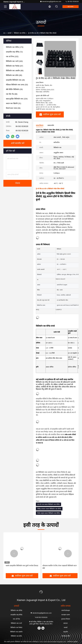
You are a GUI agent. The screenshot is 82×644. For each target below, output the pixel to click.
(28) (15, 80)
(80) (14, 75)
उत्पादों (9, 33)
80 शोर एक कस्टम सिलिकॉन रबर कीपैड (48, 504)
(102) (12, 57)
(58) (13, 108)
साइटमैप (66, 632)
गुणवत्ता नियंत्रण (66, 619)
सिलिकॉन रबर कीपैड (20, 33)
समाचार (66, 623)
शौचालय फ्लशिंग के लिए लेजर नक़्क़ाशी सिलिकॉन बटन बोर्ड (60, 567)
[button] (40, 74)
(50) (17, 85)
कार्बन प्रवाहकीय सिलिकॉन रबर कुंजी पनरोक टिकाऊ (22, 566)
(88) (12, 94)
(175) (15, 47)
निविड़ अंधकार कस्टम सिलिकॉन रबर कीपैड (49, 509)
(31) (14, 103)
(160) (14, 61)
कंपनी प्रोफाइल (66, 610)
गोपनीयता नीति (66, 636)
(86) (15, 71)
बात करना (71, 7)
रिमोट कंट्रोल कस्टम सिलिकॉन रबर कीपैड (49, 513)
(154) (17, 99)
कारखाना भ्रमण (66, 615)
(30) (14, 89)
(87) (15, 66)
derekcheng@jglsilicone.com (51, 1)
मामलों (66, 627)
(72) (14, 52)
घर (4, 33)
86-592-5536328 (72, 1)
